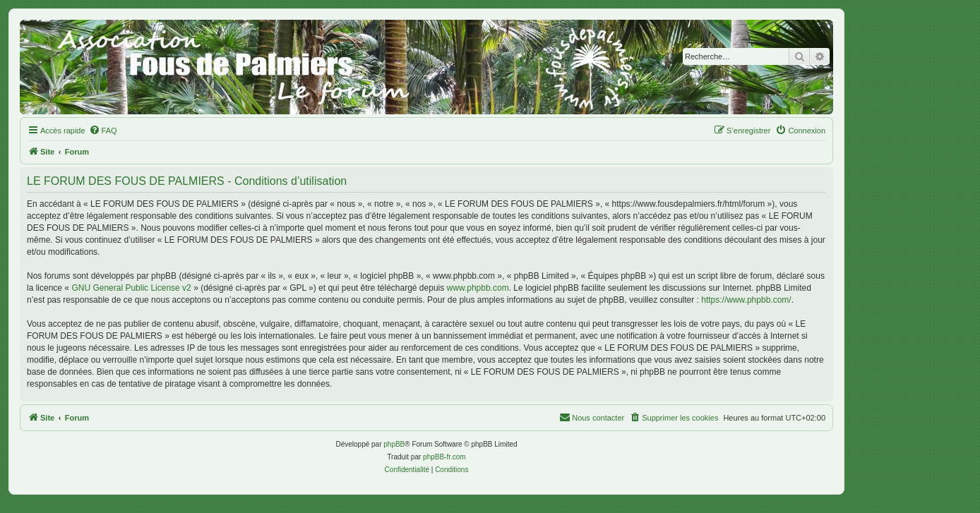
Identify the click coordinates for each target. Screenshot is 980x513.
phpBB (394, 444)
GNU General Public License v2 (131, 288)
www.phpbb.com (478, 288)
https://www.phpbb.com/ (746, 300)
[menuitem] (103, 131)
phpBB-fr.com (444, 457)
